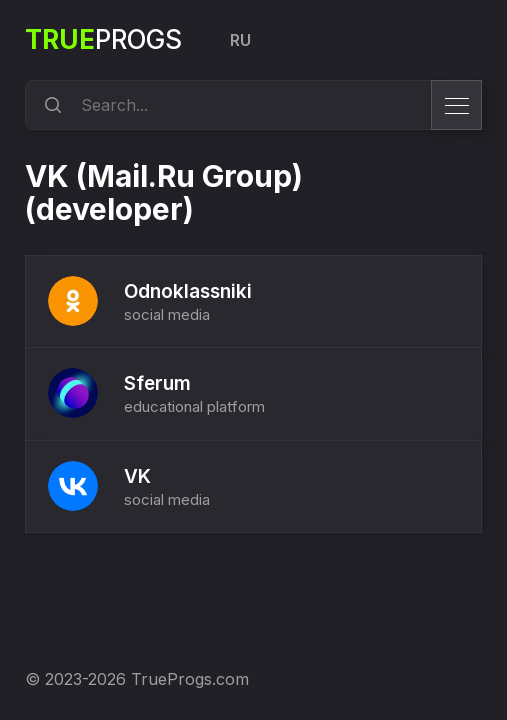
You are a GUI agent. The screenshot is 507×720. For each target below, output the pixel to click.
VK (137, 476)
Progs (103, 39)
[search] (50, 105)
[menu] (456, 105)
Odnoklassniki (188, 291)
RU (240, 40)
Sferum (157, 383)
